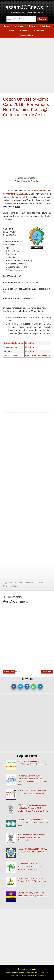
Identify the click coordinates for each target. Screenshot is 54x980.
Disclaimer (20, 972)
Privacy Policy (31, 972)
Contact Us (43, 972)
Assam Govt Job (30, 583)
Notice (15, 586)
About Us (10, 972)
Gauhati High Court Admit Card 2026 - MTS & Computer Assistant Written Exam (33, 823)
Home (17, 672)
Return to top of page (27, 969)
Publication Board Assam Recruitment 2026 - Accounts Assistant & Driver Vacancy (30, 867)
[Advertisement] (27, 65)
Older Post (47, 672)
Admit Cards (17, 583)
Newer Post (9, 672)
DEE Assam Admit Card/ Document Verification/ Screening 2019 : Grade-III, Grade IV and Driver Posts (33, 808)
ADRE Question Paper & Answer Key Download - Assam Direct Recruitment (31, 837)
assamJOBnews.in (27, 7)
